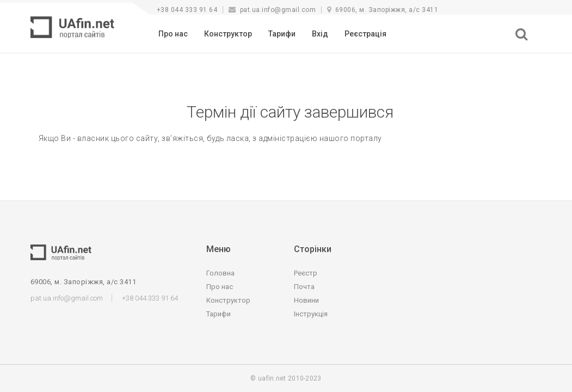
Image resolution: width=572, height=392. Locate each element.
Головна (220, 273)
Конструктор (228, 34)
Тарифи (282, 34)
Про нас (173, 34)
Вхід (320, 34)
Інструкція (311, 314)
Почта (304, 287)
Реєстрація (365, 34)
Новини (306, 300)
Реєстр (306, 273)
